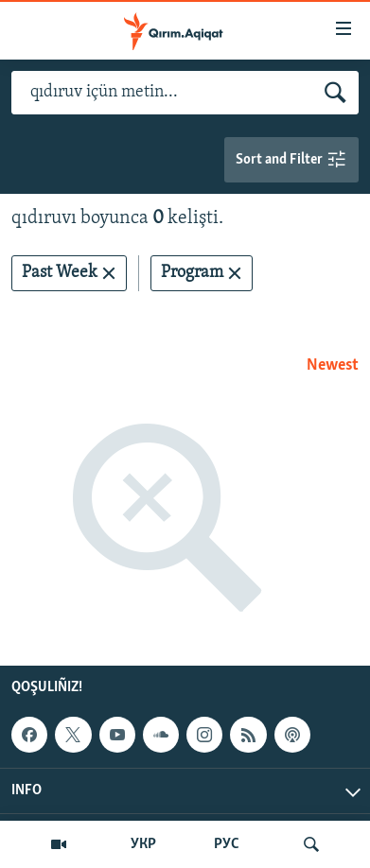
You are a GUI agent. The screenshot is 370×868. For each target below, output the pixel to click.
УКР (143, 844)
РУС (227, 844)
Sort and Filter (291, 160)
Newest (333, 365)
